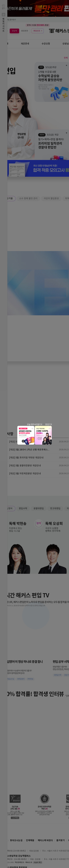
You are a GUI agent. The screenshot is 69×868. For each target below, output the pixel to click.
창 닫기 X (49, 425)
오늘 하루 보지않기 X (34, 425)
